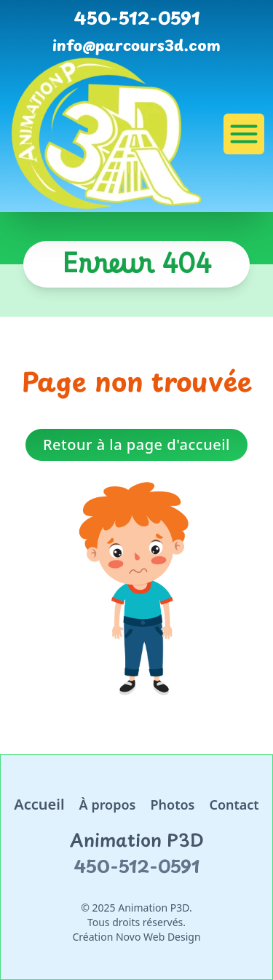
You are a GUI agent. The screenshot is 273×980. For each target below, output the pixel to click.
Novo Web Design (158, 937)
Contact (234, 805)
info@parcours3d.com (136, 45)
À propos (108, 805)
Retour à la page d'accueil (136, 444)
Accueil (39, 804)
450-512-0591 (137, 17)
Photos (172, 805)
